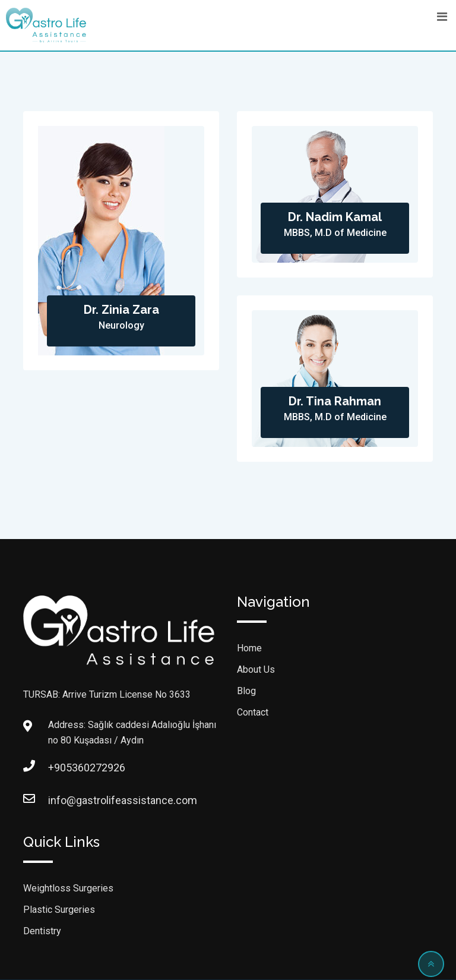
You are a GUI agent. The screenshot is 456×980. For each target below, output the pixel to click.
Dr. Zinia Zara (121, 310)
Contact (253, 712)
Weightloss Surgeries (68, 888)
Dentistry (42, 931)
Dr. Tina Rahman (335, 401)
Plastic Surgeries (59, 910)
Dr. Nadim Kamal (335, 217)
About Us (256, 669)
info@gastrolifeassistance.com (60, 800)
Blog (246, 691)
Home (249, 648)
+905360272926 (60, 768)
